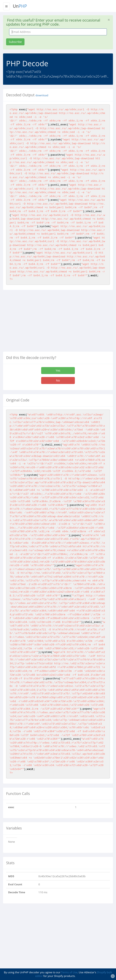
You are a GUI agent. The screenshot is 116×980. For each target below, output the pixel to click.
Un (20, 6)
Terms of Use (69, 972)
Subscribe (15, 42)
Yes (58, 370)
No (58, 380)
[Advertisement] (37, 322)
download (42, 95)
